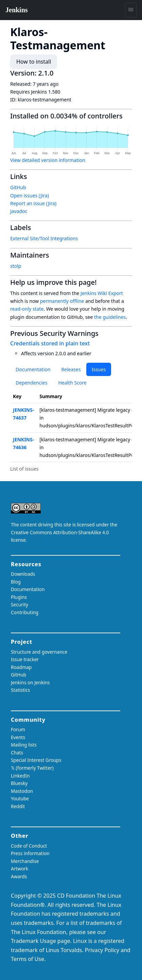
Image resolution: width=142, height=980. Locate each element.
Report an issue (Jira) (33, 203)
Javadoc (19, 211)
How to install (34, 62)
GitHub (18, 187)
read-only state (27, 309)
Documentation (33, 369)
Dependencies (31, 383)
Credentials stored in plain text (50, 343)
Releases (71, 369)
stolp (16, 266)
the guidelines (110, 317)
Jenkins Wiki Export (102, 293)
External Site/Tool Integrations (44, 238)
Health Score (72, 383)
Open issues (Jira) (30, 195)
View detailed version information (48, 160)
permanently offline (62, 301)
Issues (99, 369)
